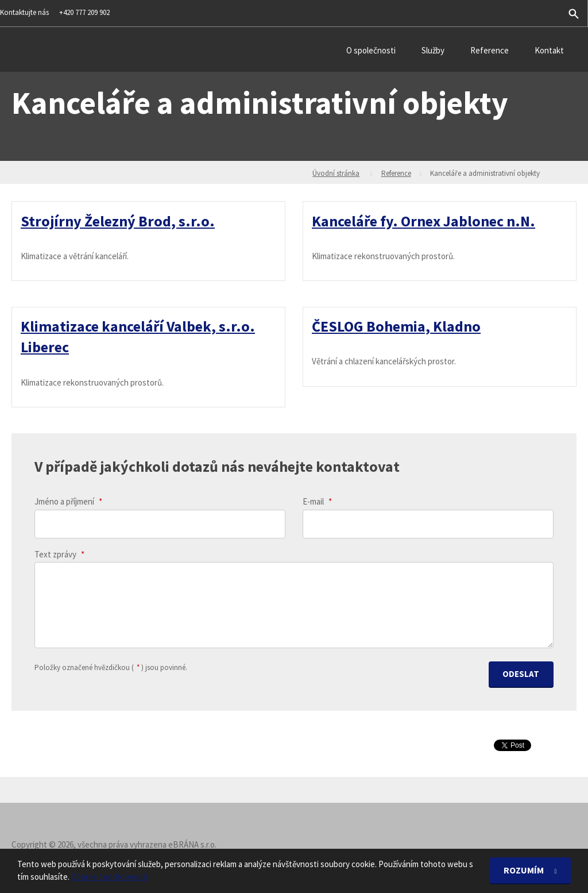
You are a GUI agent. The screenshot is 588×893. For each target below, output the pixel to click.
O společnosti (371, 50)
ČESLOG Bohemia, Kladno (396, 326)
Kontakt (549, 50)
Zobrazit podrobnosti (109, 877)
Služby (433, 50)
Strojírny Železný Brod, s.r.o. (118, 220)
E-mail (317, 502)
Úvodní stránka (336, 173)
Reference (490, 50)
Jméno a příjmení (68, 502)
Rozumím (525, 871)
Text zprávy (59, 554)
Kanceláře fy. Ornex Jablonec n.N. (423, 220)
